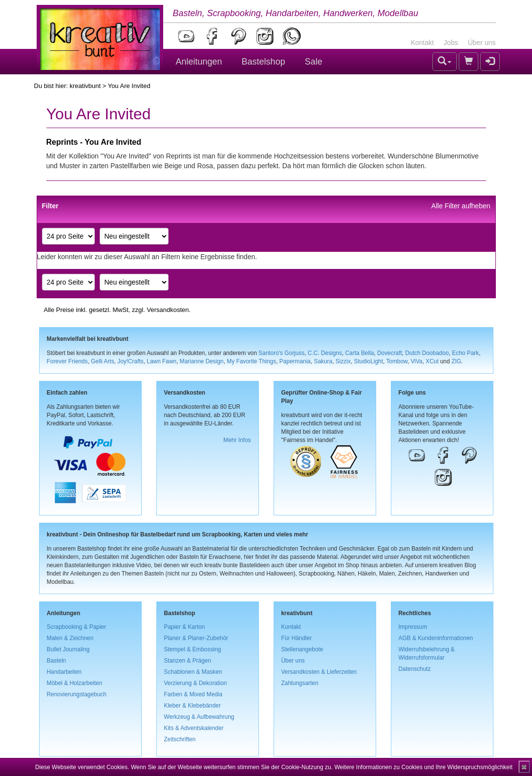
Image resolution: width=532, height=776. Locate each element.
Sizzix (343, 361)
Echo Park (465, 353)
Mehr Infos (237, 440)
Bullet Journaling (68, 649)
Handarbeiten (64, 672)
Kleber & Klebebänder (192, 706)
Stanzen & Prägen (188, 661)
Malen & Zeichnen (70, 638)
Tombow (397, 361)
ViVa (417, 361)
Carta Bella (360, 353)
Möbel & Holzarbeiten (75, 683)
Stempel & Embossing (193, 649)
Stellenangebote (302, 649)
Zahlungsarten (300, 683)
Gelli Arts (103, 361)
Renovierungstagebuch (77, 694)
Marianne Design (202, 361)
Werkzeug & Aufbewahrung (199, 717)
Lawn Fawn (161, 361)
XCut (432, 361)
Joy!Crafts (130, 361)
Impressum (413, 627)
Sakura (323, 361)
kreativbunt (85, 86)
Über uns (482, 43)
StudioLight (368, 361)
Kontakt (422, 43)
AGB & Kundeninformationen (436, 638)
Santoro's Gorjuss (281, 353)
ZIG (456, 361)
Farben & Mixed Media (193, 694)
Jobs (451, 43)
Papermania (295, 361)
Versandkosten (168, 310)
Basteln (57, 661)
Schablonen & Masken (193, 672)
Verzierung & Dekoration (196, 683)
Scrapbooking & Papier (77, 627)
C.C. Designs (325, 353)
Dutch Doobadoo (427, 353)
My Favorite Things (251, 361)
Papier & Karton (185, 627)
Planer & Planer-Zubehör (196, 638)
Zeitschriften (180, 739)
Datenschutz (415, 669)
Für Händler (297, 638)
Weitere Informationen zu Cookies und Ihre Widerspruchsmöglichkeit (423, 767)
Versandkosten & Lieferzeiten (319, 672)
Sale (314, 62)
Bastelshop (264, 62)
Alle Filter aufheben (461, 206)
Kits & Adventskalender (194, 728)
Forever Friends (67, 361)
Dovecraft (390, 353)
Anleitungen (199, 62)
